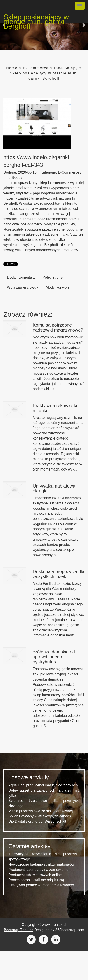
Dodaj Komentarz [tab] (21, 277)
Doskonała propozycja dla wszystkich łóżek (59, 574)
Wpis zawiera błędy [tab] (23, 287)
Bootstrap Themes (19, 930)
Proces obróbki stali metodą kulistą (36, 880)
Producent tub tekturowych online (35, 875)
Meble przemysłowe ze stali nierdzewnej (41, 811)
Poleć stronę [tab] (53, 277)
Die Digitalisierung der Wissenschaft (37, 821)
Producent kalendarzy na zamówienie (38, 870)
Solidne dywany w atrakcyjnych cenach (40, 816)
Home (12, 68)
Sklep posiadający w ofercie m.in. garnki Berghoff (36, 18)
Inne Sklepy (66, 68)
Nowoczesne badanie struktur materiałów (41, 864)
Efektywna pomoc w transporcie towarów (41, 885)
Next (84, 25)
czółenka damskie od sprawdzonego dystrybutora (54, 657)
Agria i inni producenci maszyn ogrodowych (43, 785)
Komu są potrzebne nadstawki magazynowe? (58, 327)
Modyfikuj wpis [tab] (58, 287)
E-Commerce (36, 68)
